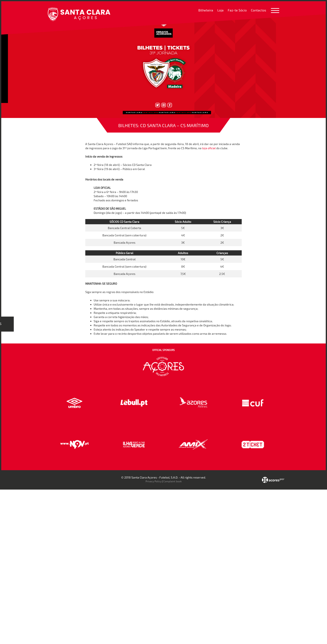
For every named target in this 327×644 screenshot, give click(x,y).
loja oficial (209, 148)
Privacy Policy (153, 481)
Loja (220, 10)
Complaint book (172, 481)
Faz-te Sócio (237, 10)
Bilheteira (206, 10)
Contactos (258, 10)
